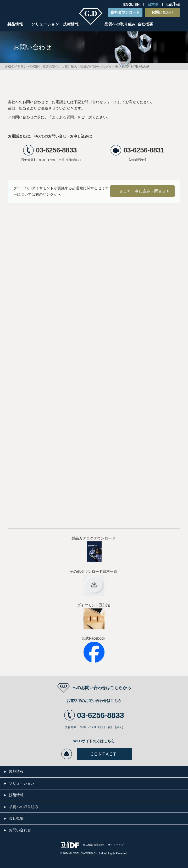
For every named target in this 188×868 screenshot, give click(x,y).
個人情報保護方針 (93, 845)
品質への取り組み (120, 24)
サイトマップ (116, 845)
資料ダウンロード (125, 12)
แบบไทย (173, 4)
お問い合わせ (162, 12)
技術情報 (71, 24)
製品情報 (15, 24)
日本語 (153, 4)
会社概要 (145, 24)
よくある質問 (63, 117)
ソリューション (45, 24)
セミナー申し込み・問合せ (142, 191)
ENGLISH (131, 4)
